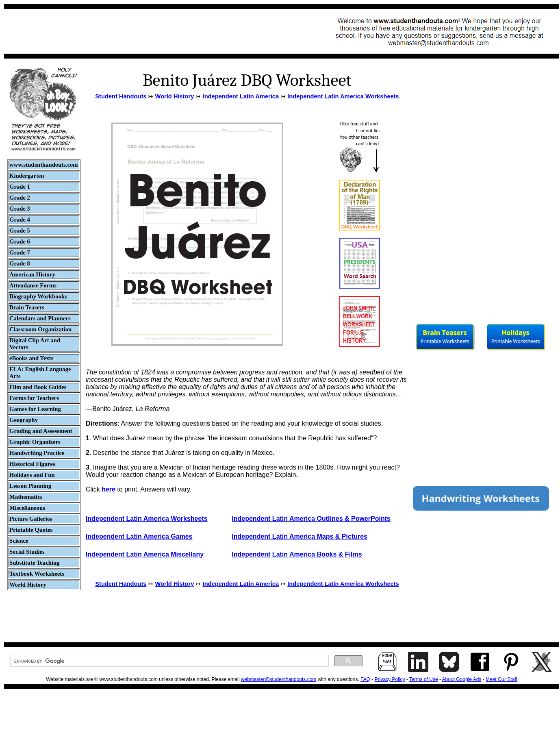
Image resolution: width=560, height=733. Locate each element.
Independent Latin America (241, 96)
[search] (169, 661)
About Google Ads (462, 679)
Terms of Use (424, 679)
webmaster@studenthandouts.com (279, 679)
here (109, 489)
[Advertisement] (157, 31)
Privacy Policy (390, 679)
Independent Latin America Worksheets (343, 96)
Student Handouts (121, 96)
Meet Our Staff (501, 679)
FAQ (365, 679)
